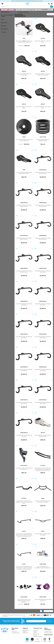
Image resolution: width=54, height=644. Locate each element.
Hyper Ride (27, 640)
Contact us (36, 630)
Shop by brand (48, 635)
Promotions (14, 632)
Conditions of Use (48, 632)
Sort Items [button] (7, 32)
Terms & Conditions (48, 633)
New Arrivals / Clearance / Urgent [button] (7, 16)
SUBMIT (49, 621)
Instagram (45, 640)
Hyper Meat (38, 640)
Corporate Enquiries (38, 636)
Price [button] (7, 20)
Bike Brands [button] (7, 23)
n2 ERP (24, 616)
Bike (16, 12)
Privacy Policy (36, 634)
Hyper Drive (32, 640)
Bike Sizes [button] (7, 26)
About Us (35, 632)
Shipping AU (25, 633)
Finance (35, 635)
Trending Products (16, 633)
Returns (35, 633)
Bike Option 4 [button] (7, 29)
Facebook (49, 640)
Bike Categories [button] (7, 12)
